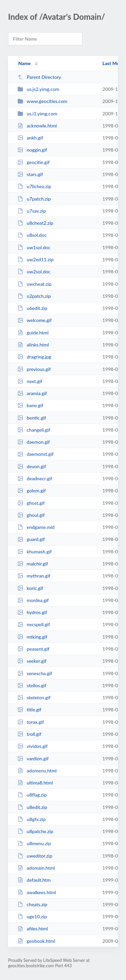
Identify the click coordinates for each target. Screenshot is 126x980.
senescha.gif (35, 673)
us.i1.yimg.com (37, 114)
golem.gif (32, 491)
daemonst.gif (35, 454)
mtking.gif (32, 637)
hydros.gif (32, 612)
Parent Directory (39, 77)
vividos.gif (33, 746)
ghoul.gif (31, 515)
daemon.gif (34, 442)
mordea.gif (33, 600)
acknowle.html (37, 126)
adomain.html (36, 868)
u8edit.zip (32, 807)
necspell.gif (34, 624)
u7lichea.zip (34, 186)
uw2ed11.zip (35, 259)
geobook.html (36, 941)
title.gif (29, 710)
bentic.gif (32, 418)
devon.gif (32, 466)
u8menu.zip (34, 843)
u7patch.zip (34, 199)
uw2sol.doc (34, 271)
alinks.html (33, 345)
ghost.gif (31, 503)
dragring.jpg (34, 357)
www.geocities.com (42, 101)
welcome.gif (35, 320)
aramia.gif (32, 393)
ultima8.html (35, 783)
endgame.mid (36, 527)
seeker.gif (32, 661)
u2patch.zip (34, 296)
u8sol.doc (32, 235)
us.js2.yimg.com (38, 89)
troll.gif (29, 734)
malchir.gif (33, 564)
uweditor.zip (35, 856)
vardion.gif (33, 758)
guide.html (33, 333)
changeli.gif (34, 430)
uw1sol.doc (34, 247)
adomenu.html (37, 771)
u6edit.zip (32, 308)
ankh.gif (30, 138)
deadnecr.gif (35, 478)
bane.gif (30, 405)
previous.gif (34, 369)
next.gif (30, 381)
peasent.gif (33, 649)
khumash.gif (35, 552)
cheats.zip (32, 904)
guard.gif (31, 539)
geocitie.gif (33, 162)
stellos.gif (32, 685)
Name (24, 63)
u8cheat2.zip (35, 223)
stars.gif (30, 174)
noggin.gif (32, 150)
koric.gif (30, 588)
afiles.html (33, 929)
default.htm (34, 880)
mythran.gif (34, 576)
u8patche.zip (35, 831)
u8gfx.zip (32, 819)
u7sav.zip (32, 211)
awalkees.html (37, 892)
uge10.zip (32, 916)
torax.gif (31, 722)
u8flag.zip (32, 795)
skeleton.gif (34, 697)
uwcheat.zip (34, 284)
